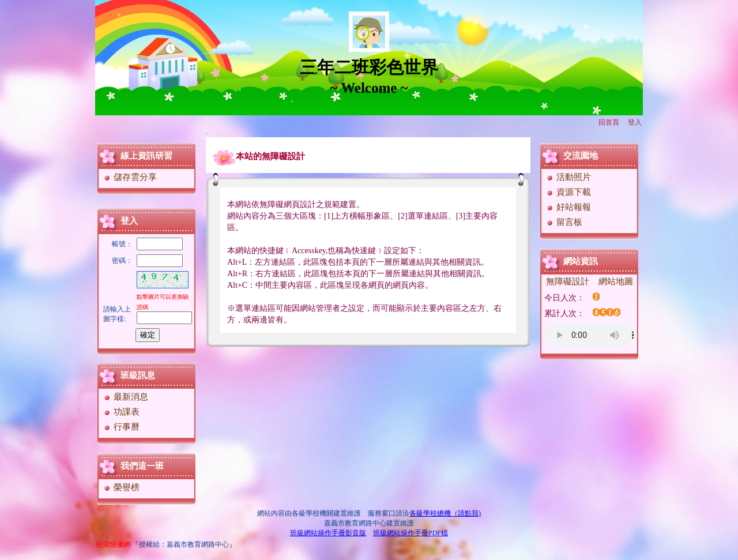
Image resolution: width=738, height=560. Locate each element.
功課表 (121, 412)
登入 (635, 122)
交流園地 (581, 156)
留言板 (564, 222)
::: (98, 134)
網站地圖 (616, 281)
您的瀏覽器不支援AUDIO (589, 335)
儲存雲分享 (130, 177)
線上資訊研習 (146, 156)
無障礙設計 (568, 281)
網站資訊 (581, 261)
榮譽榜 (121, 487)
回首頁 (609, 122)
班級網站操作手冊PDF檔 (411, 533)
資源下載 (568, 192)
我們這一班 (142, 466)
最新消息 (125, 397)
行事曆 (121, 427)
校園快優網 (113, 544)
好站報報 (568, 207)
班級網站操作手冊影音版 (328, 533)
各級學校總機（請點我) (445, 513)
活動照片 (568, 177)
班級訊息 (138, 375)
